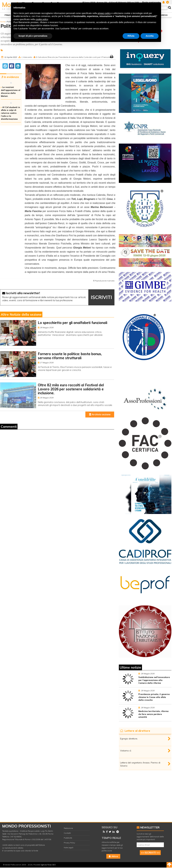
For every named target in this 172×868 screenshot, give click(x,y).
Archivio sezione (100, 414)
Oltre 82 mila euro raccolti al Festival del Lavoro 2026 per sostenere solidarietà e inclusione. (71, 389)
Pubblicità (68, 838)
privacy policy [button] (104, 13)
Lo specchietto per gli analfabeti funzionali (73, 323)
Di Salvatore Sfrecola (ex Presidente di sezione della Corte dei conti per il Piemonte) (73, 57)
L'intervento (27, 57)
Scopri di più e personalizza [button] (33, 36)
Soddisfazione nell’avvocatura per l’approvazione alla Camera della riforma (154, 680)
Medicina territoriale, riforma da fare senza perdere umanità (153, 714)
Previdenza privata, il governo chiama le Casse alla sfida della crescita (154, 697)
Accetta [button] (150, 36)
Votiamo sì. (126, 751)
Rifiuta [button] (131, 36)
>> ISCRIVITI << (150, 853)
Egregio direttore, (129, 739)
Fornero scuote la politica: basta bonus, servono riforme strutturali (70, 356)
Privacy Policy (69, 843)
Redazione (68, 828)
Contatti (67, 833)
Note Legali (69, 848)
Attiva (113, 856)
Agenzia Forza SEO (48, 865)
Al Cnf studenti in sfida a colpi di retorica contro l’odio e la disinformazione (10, 113)
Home (3, 22)
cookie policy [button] (42, 19)
